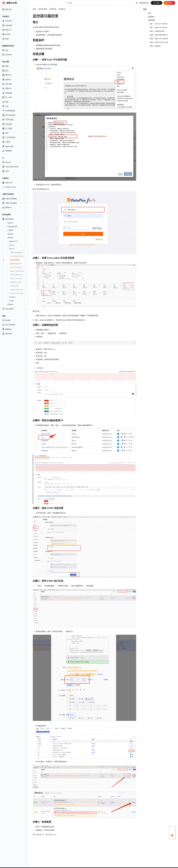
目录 (145, 9)
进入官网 (157, 3)
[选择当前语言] (137, 3)
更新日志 (144, 3)
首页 (34, 9)
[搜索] (88, 3)
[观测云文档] (4, 3)
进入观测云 (169, 3)
